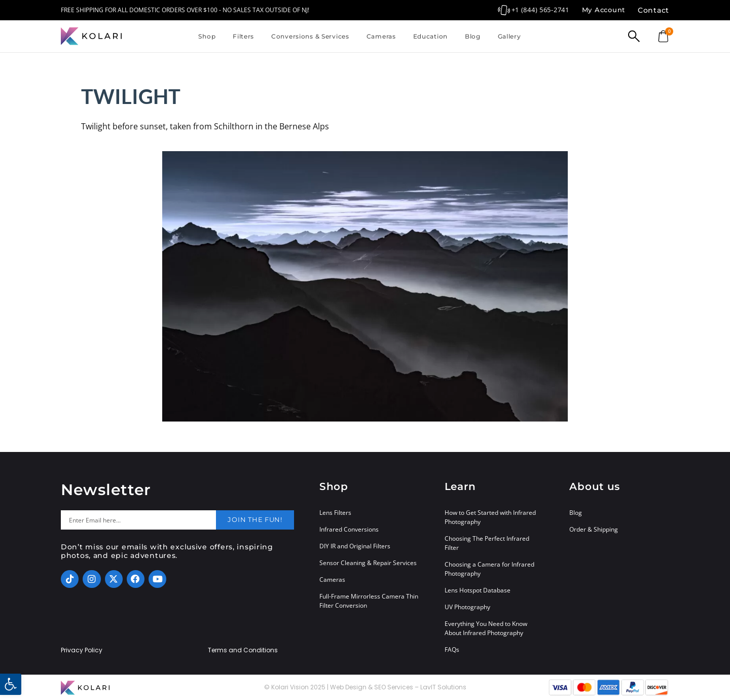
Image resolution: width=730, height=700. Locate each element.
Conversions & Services (310, 36)
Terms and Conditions (243, 650)
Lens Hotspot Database (478, 590)
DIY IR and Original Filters (355, 546)
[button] (11, 684)
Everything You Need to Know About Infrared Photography (486, 628)
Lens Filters (335, 513)
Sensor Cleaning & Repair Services (368, 563)
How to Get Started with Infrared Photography (490, 517)
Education (430, 36)
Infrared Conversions (349, 529)
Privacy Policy (82, 650)
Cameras (381, 36)
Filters (243, 36)
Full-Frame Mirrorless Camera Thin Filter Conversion (369, 601)
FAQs (452, 650)
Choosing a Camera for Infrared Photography (489, 569)
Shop (207, 36)
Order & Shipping (594, 529)
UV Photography (467, 607)
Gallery (509, 36)
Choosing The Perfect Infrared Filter (487, 543)
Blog (473, 36)
